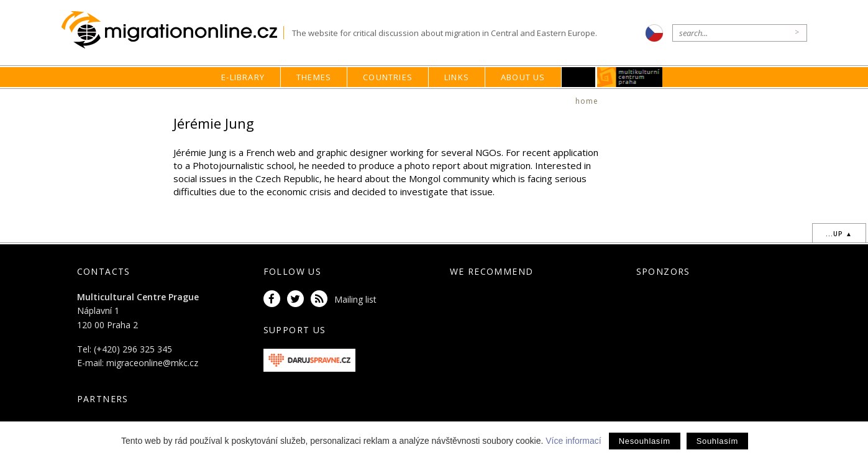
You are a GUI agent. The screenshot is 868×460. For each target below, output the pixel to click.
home (587, 101)
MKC (630, 77)
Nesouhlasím (645, 441)
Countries (388, 77)
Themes (314, 77)
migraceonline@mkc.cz (152, 363)
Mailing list (355, 299)
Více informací (573, 441)
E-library (243, 77)
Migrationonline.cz (172, 30)
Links (457, 77)
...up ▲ (839, 234)
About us (523, 77)
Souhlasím (717, 441)
